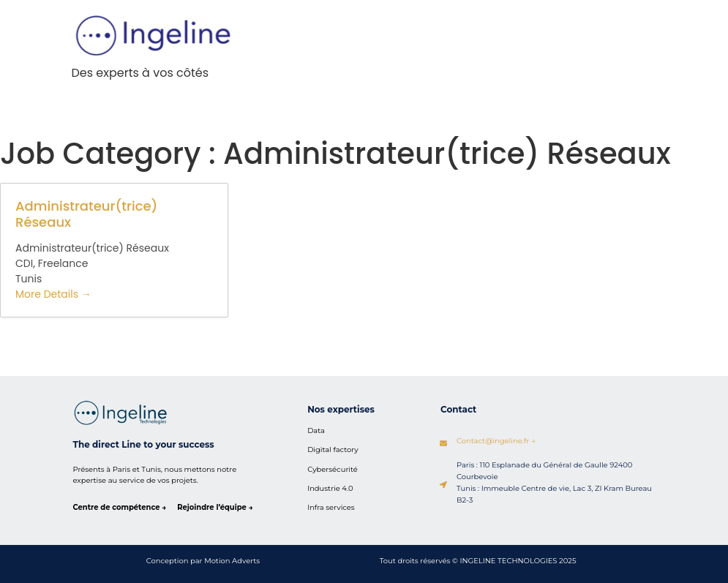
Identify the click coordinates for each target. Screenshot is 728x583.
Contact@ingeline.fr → (497, 440)
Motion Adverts (232, 560)
